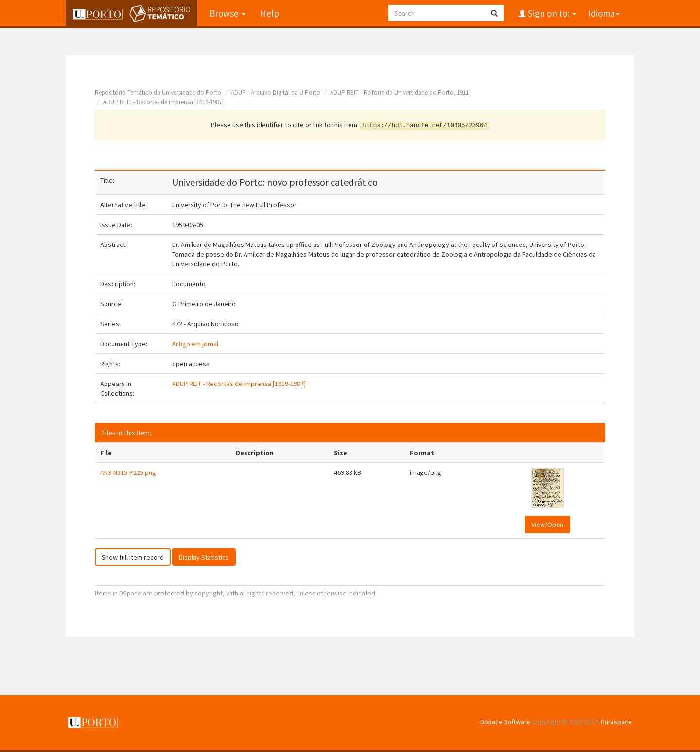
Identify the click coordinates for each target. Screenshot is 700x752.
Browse (227, 13)
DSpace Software (505, 722)
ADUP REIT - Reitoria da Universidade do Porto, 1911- (400, 93)
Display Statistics (204, 557)
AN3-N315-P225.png (128, 472)
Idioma (604, 13)
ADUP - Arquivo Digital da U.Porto (276, 93)
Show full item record (133, 557)
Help (270, 13)
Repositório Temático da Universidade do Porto (158, 93)
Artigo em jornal (195, 344)
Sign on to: (551, 13)
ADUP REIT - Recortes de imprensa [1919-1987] (163, 102)
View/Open (547, 525)
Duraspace (616, 722)
